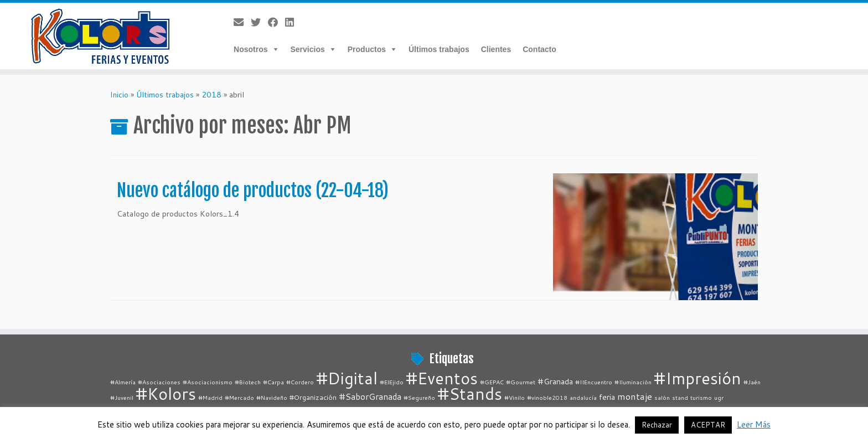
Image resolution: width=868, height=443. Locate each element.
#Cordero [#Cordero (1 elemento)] (300, 382)
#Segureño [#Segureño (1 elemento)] (419, 397)
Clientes (496, 49)
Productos (367, 49)
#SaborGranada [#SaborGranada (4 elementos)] (370, 396)
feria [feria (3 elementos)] (607, 397)
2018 (211, 95)
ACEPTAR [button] (708, 425)
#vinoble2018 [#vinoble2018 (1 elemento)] (547, 397)
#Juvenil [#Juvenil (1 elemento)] (122, 397)
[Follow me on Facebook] (277, 22)
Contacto (539, 49)
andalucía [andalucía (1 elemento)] (583, 397)
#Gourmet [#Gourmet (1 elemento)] (521, 382)
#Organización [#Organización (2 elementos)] (313, 397)
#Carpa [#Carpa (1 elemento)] (273, 382)
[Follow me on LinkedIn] (293, 22)
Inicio (119, 95)
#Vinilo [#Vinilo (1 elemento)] (515, 397)
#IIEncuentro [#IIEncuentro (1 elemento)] (594, 382)
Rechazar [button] (657, 425)
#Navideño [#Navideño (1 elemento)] (272, 397)
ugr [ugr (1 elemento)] (719, 397)
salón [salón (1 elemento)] (662, 397)
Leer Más (754, 424)
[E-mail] (242, 22)
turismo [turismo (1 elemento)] (701, 397)
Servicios (308, 49)
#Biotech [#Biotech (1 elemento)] (248, 382)
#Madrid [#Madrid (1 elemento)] (210, 397)
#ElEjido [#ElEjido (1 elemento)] (392, 382)
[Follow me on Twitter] (259, 22)
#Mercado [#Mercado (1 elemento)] (239, 397)
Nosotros (250, 49)
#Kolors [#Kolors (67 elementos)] (166, 393)
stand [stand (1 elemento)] (680, 397)
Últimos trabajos (439, 49)
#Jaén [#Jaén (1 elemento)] (752, 382)
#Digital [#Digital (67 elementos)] (347, 378)
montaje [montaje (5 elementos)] (635, 396)
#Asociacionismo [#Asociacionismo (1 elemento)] (208, 382)
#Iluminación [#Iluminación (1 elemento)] (633, 382)
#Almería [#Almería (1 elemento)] (123, 382)
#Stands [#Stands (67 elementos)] (470, 393)
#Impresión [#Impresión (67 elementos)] (697, 378)
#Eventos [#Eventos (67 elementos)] (442, 378)
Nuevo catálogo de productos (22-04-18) (253, 190)
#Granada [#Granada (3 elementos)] (555, 381)
